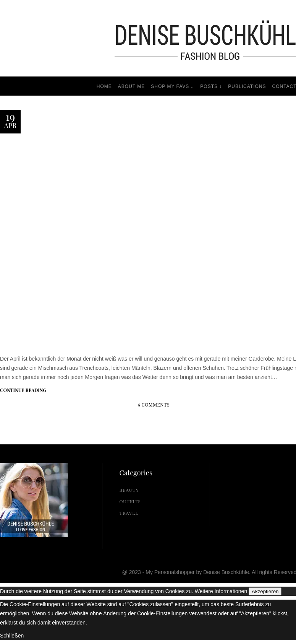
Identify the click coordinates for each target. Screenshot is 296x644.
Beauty (129, 490)
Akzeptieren (265, 591)
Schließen (12, 636)
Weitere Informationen (221, 591)
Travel (129, 513)
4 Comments (154, 405)
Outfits (130, 501)
